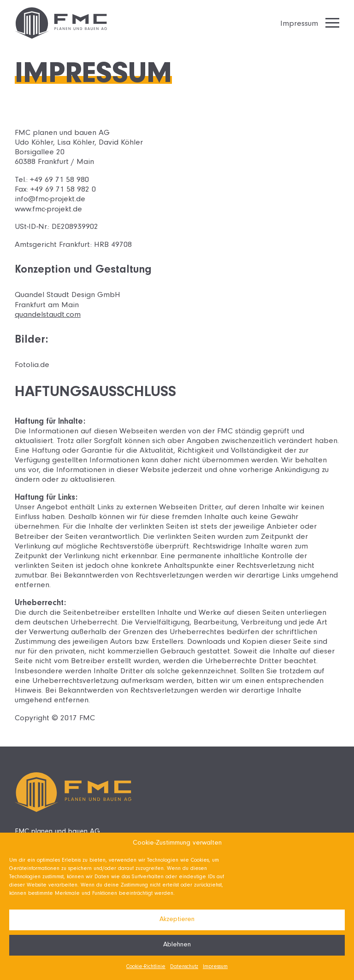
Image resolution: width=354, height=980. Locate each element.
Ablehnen (177, 945)
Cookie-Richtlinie (146, 967)
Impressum (215, 967)
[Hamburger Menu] (332, 23)
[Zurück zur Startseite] (61, 23)
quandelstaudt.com (48, 315)
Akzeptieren (177, 920)
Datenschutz (184, 967)
